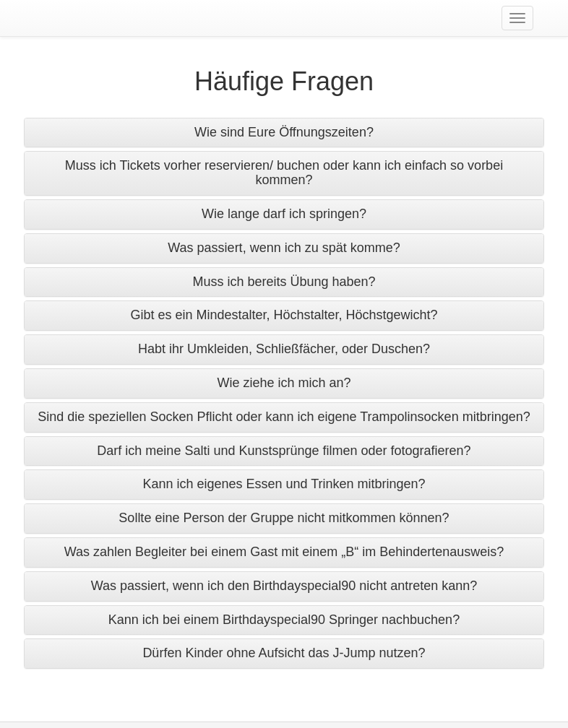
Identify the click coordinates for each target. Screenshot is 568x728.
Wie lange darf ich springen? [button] (284, 214)
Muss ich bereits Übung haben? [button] (284, 282)
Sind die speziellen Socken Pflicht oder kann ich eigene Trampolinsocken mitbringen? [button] (284, 417)
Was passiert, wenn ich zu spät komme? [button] (284, 248)
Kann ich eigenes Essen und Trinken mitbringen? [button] (284, 484)
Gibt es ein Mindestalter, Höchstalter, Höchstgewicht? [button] (284, 315)
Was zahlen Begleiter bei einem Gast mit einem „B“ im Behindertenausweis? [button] (284, 552)
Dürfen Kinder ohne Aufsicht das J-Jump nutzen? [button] (284, 653)
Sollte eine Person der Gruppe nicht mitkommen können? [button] (284, 518)
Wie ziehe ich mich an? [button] (284, 383)
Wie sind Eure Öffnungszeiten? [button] (284, 132)
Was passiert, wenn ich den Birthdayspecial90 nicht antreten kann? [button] (284, 586)
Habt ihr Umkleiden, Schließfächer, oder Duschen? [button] (284, 349)
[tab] (284, 133)
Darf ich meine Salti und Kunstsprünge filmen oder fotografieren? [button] (284, 451)
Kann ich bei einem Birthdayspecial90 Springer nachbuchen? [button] (284, 620)
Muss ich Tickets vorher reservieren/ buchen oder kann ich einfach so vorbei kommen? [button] (284, 173)
